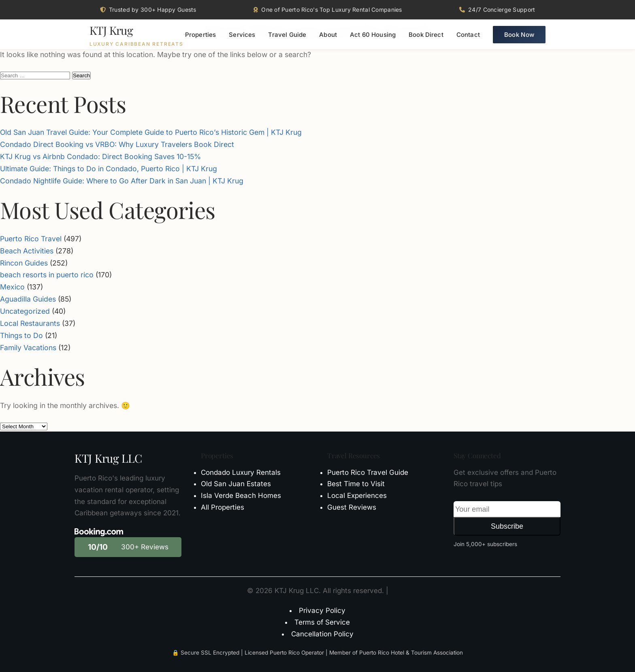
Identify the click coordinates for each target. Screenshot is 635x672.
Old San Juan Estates (236, 484)
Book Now (519, 35)
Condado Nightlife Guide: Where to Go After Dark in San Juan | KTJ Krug (122, 181)
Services (242, 35)
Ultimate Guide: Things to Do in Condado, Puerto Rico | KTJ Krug (109, 169)
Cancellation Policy (322, 634)
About (328, 35)
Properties (201, 35)
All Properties (223, 507)
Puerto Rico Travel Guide (368, 472)
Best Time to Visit (356, 484)
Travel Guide (287, 35)
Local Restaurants (30, 323)
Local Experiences (357, 495)
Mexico (12, 287)
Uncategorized (25, 311)
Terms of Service (322, 622)
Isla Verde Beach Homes (241, 495)
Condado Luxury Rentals (241, 472)
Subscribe (507, 526)
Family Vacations (28, 348)
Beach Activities (27, 251)
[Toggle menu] (184, 34)
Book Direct (426, 35)
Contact (468, 35)
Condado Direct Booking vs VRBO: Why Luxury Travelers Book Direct (117, 144)
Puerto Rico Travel (31, 239)
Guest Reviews (352, 507)
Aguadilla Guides (28, 299)
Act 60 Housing (373, 35)
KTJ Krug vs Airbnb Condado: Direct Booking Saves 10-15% (100, 156)
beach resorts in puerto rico (47, 275)
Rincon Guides (24, 263)
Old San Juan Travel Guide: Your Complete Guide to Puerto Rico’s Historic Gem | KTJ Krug (151, 132)
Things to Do (21, 335)
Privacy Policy (322, 610)
